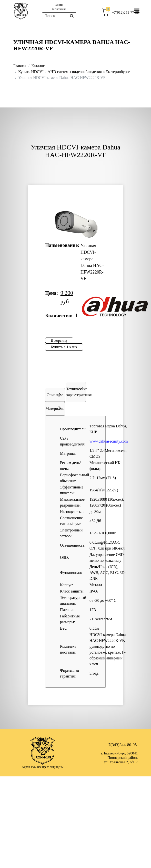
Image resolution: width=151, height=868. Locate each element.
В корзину (59, 340)
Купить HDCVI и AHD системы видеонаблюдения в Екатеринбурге (74, 72)
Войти (59, 5)
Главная (20, 66)
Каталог (38, 66)
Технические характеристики (76, 392)
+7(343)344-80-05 (121, 745)
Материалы (55, 408)
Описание (55, 394)
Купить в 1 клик (64, 347)
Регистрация (59, 9)
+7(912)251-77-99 (126, 12)
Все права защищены (50, 767)
